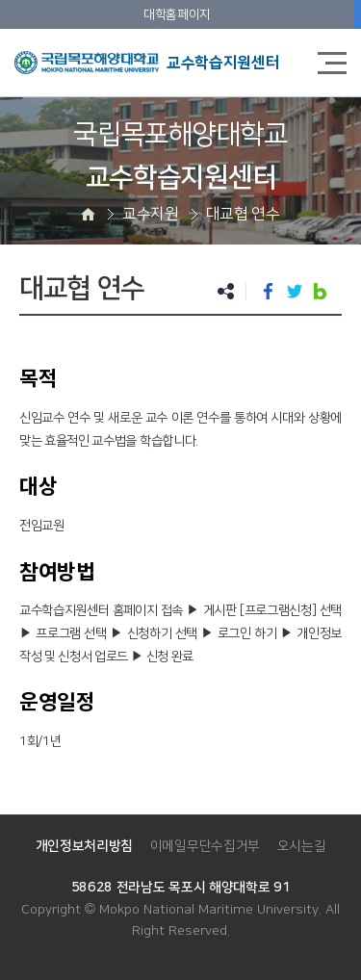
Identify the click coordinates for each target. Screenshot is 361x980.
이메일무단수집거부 (205, 846)
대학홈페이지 (177, 14)
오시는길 (302, 846)
